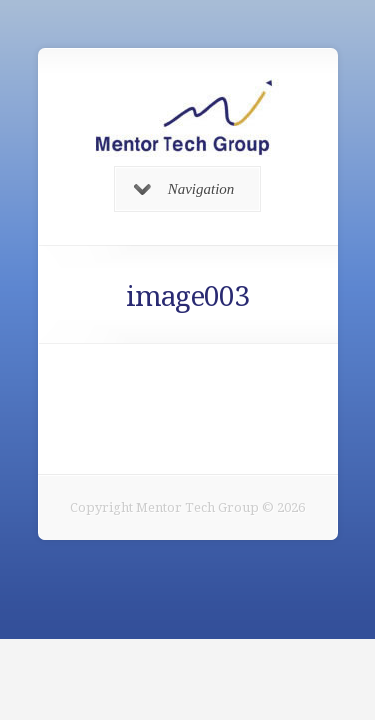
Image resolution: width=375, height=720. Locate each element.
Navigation (184, 189)
